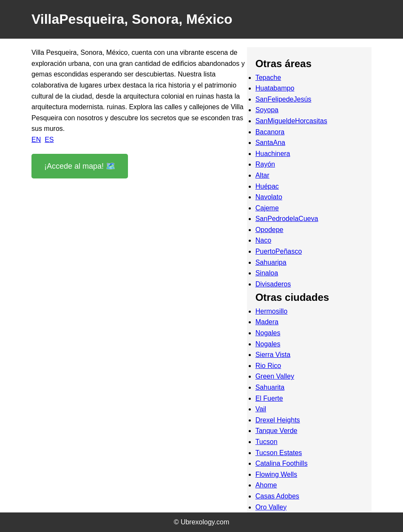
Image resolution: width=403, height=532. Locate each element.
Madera (267, 322)
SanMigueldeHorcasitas (291, 121)
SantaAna (270, 143)
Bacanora (270, 132)
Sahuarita (270, 387)
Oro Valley (271, 507)
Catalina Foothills (282, 463)
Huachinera (273, 154)
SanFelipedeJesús (284, 99)
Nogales (268, 333)
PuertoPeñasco (279, 251)
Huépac (267, 186)
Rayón (265, 164)
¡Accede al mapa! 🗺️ (80, 166)
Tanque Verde (277, 431)
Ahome (266, 485)
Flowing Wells (276, 474)
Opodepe (270, 230)
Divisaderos (273, 284)
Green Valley (275, 376)
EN (36, 140)
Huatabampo (275, 88)
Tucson (267, 442)
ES (49, 140)
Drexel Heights (278, 420)
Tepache (268, 78)
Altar (263, 175)
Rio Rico (268, 366)
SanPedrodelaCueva (287, 219)
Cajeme (267, 208)
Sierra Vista (273, 355)
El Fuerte (269, 398)
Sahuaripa (271, 262)
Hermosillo (272, 311)
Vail (261, 409)
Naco (263, 240)
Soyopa (267, 110)
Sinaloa (267, 273)
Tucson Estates (279, 453)
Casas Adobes (277, 496)
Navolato (269, 197)
